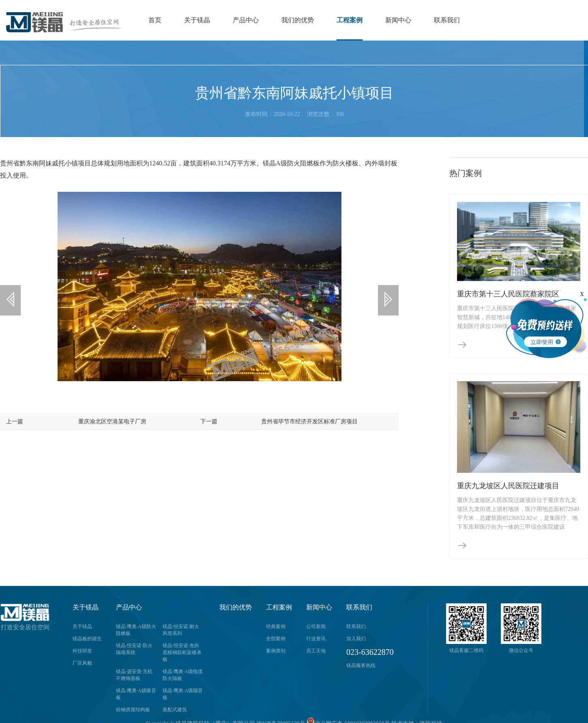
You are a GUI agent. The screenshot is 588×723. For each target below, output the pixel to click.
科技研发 (82, 651)
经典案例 (276, 626)
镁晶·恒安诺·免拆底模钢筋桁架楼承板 (182, 652)
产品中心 (246, 20)
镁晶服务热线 (361, 665)
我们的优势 (298, 20)
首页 (155, 20)
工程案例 (350, 20)
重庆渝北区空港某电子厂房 (106, 431)
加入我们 (356, 639)
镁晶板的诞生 (87, 639)
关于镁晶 (197, 20)
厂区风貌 (82, 663)
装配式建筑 (175, 710)
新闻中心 (398, 20)
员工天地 (316, 651)
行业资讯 (316, 639)
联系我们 (447, 20)
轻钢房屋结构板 (133, 710)
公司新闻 (316, 626)
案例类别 (276, 651)
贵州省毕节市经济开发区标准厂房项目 (310, 431)
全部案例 (276, 639)
